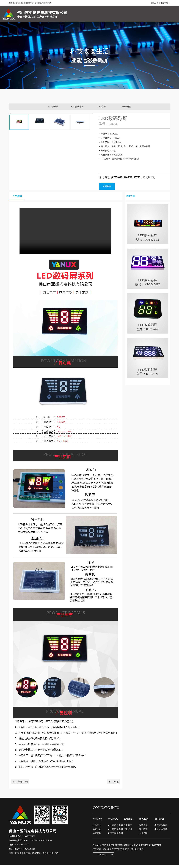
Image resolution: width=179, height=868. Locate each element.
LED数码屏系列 (115, 833)
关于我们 (97, 823)
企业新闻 (128, 829)
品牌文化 (97, 833)
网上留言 (143, 833)
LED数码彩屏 (77, 107)
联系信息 (143, 829)
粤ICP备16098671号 (152, 848)
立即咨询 (107, 186)
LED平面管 (126, 107)
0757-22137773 (30, 844)
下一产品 (113, 785)
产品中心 (113, 823)
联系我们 (144, 823)
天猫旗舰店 (161, 829)
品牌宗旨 (97, 837)
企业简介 (97, 829)
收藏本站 (164, 3)
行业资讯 (128, 833)
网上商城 (159, 823)
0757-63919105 (45, 844)
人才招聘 (143, 837)
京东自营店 (161, 833)
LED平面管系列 (115, 837)
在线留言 (155, 3)
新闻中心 (128, 823)
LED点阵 (102, 107)
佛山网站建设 (137, 852)
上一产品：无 (20, 785)
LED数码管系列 (115, 829)
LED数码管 (53, 107)
